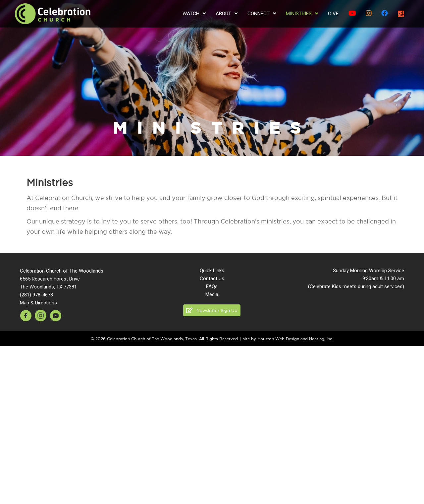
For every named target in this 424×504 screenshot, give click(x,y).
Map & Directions (38, 303)
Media (212, 294)
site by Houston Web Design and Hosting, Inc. (288, 339)
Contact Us (212, 279)
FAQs (212, 286)
